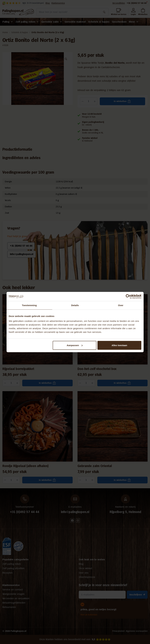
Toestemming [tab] (29, 305)
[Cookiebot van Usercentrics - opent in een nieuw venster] (128, 297)
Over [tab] (121, 305)
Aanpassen (75, 345)
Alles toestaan (119, 345)
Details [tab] (75, 305)
